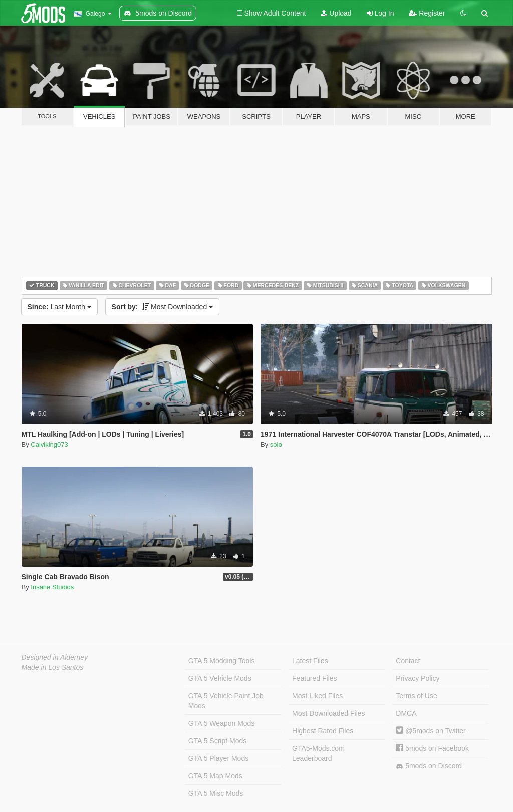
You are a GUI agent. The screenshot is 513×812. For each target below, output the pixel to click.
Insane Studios (52, 587)
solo (276, 444)
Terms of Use (416, 696)
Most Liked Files (317, 696)
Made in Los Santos (53, 667)
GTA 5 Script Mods (217, 741)
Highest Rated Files (323, 731)
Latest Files (310, 661)
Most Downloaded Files (329, 713)
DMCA (406, 713)
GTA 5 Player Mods (218, 758)
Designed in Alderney (55, 657)
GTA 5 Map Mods (215, 776)
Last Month (59, 307)
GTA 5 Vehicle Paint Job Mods (226, 701)
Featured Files (314, 678)
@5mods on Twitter (431, 731)
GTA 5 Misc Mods (216, 793)
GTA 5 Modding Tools (222, 661)
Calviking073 (49, 444)
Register (427, 13)
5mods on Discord (429, 766)
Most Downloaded (163, 307)
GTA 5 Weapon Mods (222, 723)
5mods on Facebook (432, 748)
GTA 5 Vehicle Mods (220, 678)
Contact (408, 661)
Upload (336, 13)
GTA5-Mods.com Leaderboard (318, 753)
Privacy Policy (418, 678)
